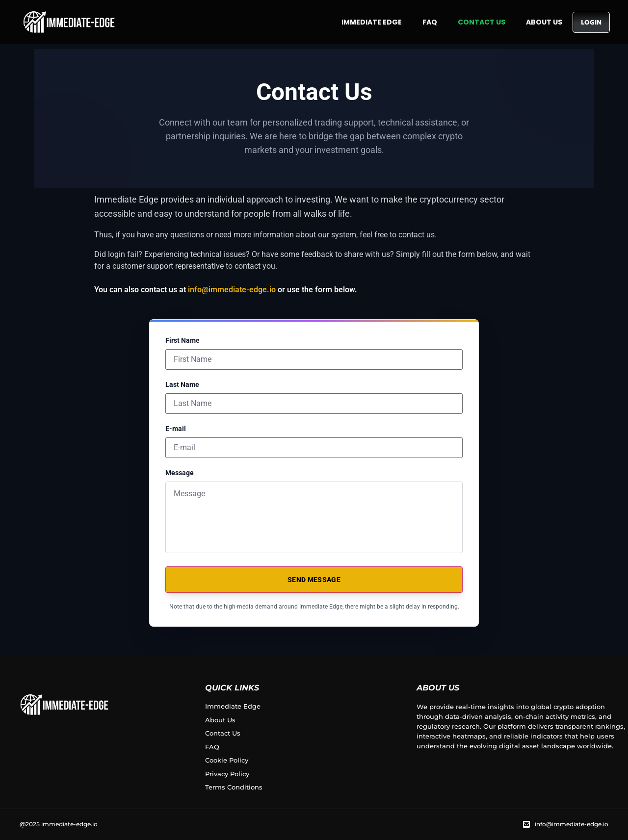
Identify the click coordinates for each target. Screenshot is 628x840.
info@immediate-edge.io (232, 290)
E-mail (176, 429)
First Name (183, 340)
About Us (544, 22)
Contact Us (482, 22)
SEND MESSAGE (314, 580)
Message (180, 473)
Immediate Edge (372, 22)
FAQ (430, 22)
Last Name (182, 384)
